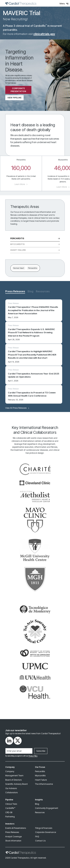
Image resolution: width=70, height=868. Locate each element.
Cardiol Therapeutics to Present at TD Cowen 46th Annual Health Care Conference (32, 394)
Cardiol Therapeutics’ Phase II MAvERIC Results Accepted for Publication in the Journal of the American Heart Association (33, 310)
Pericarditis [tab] (35, 238)
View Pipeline (14, 98)
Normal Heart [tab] (19, 268)
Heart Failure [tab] (35, 250)
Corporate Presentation (18, 90)
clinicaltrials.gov (44, 34)
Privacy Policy (33, 756)
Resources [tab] (43, 291)
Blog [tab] (30, 291)
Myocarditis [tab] (35, 244)
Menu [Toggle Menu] (64, 4)
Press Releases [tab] (15, 291)
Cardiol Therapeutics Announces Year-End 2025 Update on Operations (34, 375)
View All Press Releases (17, 408)
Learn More (21, 184)
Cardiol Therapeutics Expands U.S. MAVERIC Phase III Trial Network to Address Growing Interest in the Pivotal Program (31, 332)
